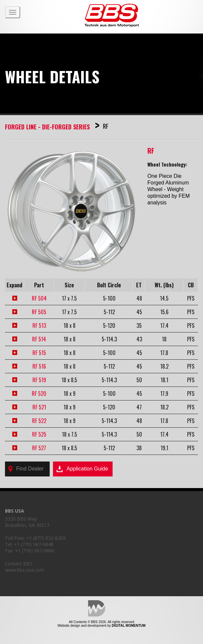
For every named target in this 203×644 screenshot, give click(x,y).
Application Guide (82, 469)
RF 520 (39, 394)
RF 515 (39, 353)
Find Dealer (26, 469)
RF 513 (39, 325)
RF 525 (39, 434)
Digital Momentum (97, 608)
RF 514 (39, 339)
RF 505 (39, 312)
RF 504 (39, 298)
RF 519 (39, 380)
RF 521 (39, 407)
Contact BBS (19, 564)
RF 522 (39, 421)
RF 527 (39, 448)
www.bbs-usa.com (25, 570)
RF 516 (39, 366)
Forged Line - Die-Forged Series (48, 127)
